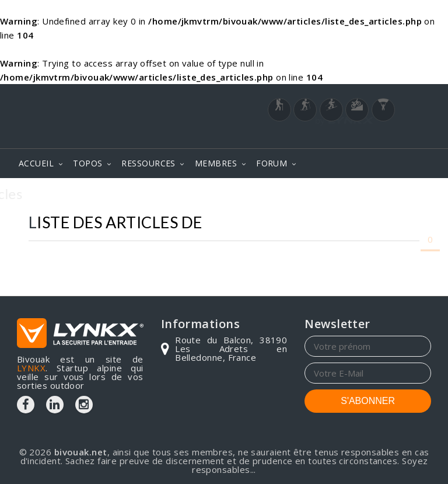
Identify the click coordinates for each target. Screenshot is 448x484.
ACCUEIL (36, 163)
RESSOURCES (148, 163)
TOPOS (87, 163)
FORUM (272, 163)
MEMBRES (216, 163)
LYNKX (31, 368)
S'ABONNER (368, 401)
